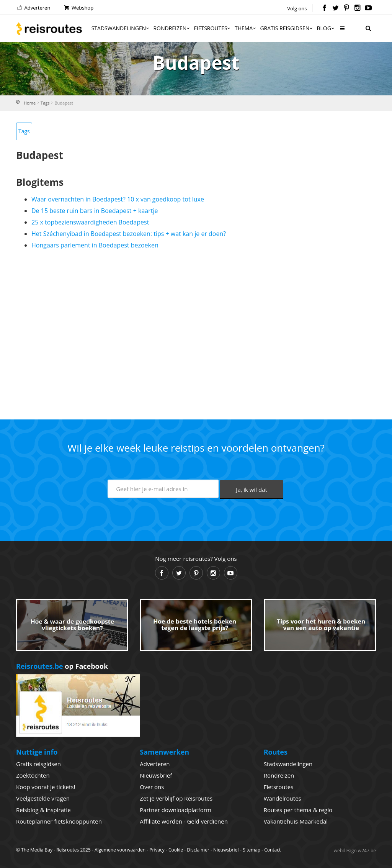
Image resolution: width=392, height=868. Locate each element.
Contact (272, 850)
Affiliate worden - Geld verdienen (184, 821)
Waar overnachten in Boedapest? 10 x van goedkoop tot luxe (118, 199)
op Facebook (62, 666)
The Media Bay (37, 850)
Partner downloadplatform (176, 810)
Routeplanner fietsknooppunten (59, 821)
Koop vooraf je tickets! (46, 787)
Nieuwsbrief (156, 775)
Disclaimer (198, 850)
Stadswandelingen (121, 28)
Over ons (152, 787)
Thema (246, 28)
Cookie (176, 850)
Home (30, 103)
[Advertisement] (150, 331)
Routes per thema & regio (298, 810)
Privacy (157, 850)
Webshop (78, 8)
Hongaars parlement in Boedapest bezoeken (95, 245)
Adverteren (33, 8)
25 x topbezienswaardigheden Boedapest (90, 222)
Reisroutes (49, 29)
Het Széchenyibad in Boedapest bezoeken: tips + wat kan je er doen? (129, 234)
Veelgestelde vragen (43, 798)
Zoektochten (33, 775)
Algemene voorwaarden (120, 850)
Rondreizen (172, 28)
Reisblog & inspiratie (43, 810)
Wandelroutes (283, 798)
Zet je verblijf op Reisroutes (176, 798)
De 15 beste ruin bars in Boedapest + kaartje (95, 211)
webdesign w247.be (355, 851)
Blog (326, 28)
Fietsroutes (213, 28)
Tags (45, 103)
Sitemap (252, 850)
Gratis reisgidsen (287, 28)
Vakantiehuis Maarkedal (296, 821)
